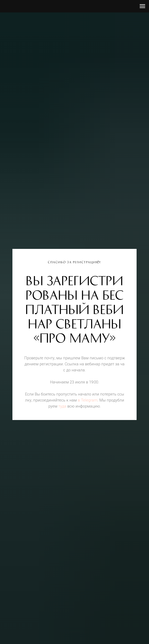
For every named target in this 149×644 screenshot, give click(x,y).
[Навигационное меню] (142, 6)
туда (62, 406)
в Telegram (88, 400)
